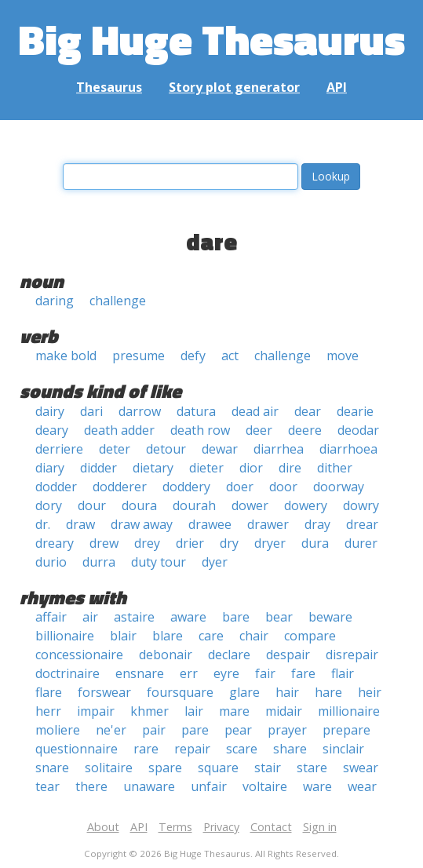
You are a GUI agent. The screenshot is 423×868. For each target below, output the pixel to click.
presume (139, 356)
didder (98, 468)
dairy (50, 411)
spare (165, 768)
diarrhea (279, 449)
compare (310, 636)
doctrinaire (67, 673)
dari (91, 411)
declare (229, 655)
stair (268, 768)
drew (104, 543)
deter (115, 449)
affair (51, 617)
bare (236, 617)
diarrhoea (348, 449)
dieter (206, 468)
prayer (287, 730)
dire (290, 468)
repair (192, 749)
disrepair (352, 655)
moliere (58, 730)
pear (238, 730)
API (337, 87)
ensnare (140, 673)
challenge (118, 301)
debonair (166, 655)
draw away (142, 524)
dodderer (120, 487)
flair (343, 673)
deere (305, 430)
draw (80, 524)
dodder (56, 487)
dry (229, 543)
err (189, 673)
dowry (361, 505)
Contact (271, 827)
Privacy (221, 827)
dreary (55, 543)
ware (317, 786)
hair (287, 692)
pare (195, 730)
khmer (150, 711)
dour (92, 505)
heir (370, 692)
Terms (175, 827)
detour (166, 449)
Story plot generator (234, 87)
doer (240, 487)
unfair (209, 786)
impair (96, 711)
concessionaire (79, 655)
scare (242, 749)
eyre (226, 673)
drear (362, 524)
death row (200, 430)
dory (49, 505)
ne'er (111, 730)
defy (193, 356)
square (218, 768)
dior (251, 468)
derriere (59, 449)
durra (99, 562)
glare (244, 692)
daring (55, 301)
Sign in (320, 827)
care (211, 636)
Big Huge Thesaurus (211, 39)
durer (361, 543)
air (90, 617)
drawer (268, 524)
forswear (104, 692)
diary (50, 468)
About (103, 827)
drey (147, 543)
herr (48, 711)
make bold (66, 356)
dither (335, 468)
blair (123, 636)
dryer (270, 543)
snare (52, 768)
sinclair (343, 749)
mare (234, 711)
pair (154, 730)
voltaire (265, 786)
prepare (346, 730)
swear (361, 768)
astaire (134, 617)
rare (146, 749)
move (343, 356)
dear (308, 411)
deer (259, 430)
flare (49, 692)
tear (47, 786)
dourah (194, 505)
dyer (215, 562)
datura (196, 411)
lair (194, 711)
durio (51, 562)
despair (288, 655)
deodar (358, 430)
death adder (119, 430)
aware (188, 617)
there (91, 786)
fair (265, 673)
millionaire (349, 711)
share (290, 749)
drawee (210, 524)
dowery (306, 505)
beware (330, 617)
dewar (220, 449)
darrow (140, 411)
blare (168, 636)
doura (139, 505)
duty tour (159, 562)
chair (254, 636)
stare (312, 768)
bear (279, 617)
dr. (43, 524)
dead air (255, 411)
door (283, 487)
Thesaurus (109, 87)
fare (303, 673)
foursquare (180, 692)
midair (284, 711)
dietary (153, 468)
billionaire (65, 636)
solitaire (109, 768)
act (230, 356)
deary (52, 430)
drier (190, 543)
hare (328, 692)
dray (317, 524)
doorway (339, 487)
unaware (149, 786)
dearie (355, 411)
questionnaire (77, 749)
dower (250, 505)
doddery (186, 487)
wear (362, 786)
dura (315, 543)
